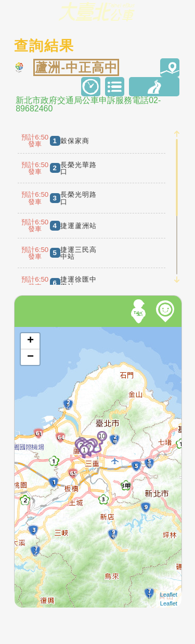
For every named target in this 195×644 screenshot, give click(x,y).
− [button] (30, 357)
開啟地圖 (29, 332)
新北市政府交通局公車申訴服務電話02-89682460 (88, 105)
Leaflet (169, 595)
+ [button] (30, 341)
